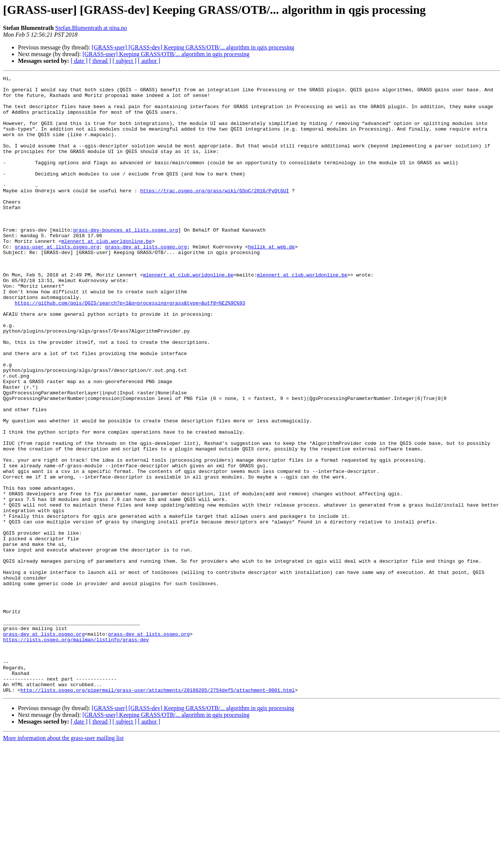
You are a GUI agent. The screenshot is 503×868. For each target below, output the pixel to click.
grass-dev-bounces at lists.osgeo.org (125, 261)
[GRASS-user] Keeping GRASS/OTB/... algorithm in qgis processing (166, 54)
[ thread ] (100, 61)
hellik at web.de (271, 281)
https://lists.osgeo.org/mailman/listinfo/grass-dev (76, 753)
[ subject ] (125, 61)
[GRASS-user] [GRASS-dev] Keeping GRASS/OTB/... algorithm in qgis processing (193, 47)
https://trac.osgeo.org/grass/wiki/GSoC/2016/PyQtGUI (215, 214)
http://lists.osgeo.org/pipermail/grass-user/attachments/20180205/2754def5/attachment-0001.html (158, 813)
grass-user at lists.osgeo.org (57, 281)
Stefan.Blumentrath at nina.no (91, 28)
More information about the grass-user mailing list (63, 861)
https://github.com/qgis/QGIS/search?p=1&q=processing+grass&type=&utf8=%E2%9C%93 (130, 349)
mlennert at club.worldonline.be (107, 275)
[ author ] (149, 61)
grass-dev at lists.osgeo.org (146, 281)
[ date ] (79, 61)
